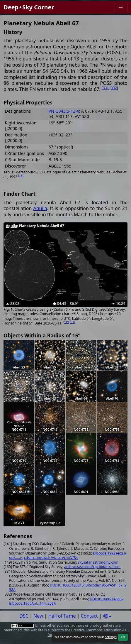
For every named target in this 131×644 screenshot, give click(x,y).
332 (114, 88)
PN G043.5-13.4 (64, 111)
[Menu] (121, 7)
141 (21, 176)
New (38, 616)
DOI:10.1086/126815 (67, 585)
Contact (89, 616)
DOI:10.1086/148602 (107, 599)
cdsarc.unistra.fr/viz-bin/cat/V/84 (51, 558)
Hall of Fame (62, 616)
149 (66, 322)
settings (111, 637)
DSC (24, 616)
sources (63, 625)
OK (123, 637)
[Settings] (107, 616)
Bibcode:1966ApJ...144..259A (32, 603)
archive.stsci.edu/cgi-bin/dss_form (92, 567)
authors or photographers (93, 625)
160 (72, 322)
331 (106, 88)
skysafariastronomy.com (98, 562)
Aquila (40, 208)
